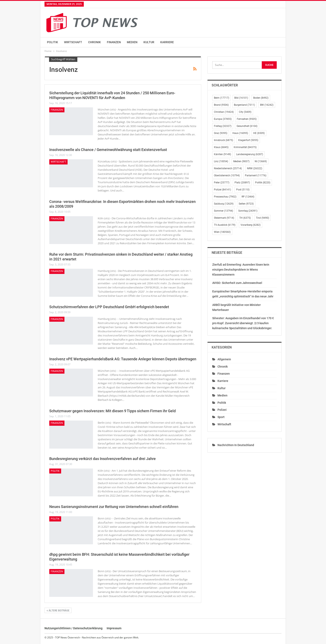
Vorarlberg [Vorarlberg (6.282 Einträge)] (251, 225)
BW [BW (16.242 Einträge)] (267, 105)
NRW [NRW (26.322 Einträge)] (255, 168)
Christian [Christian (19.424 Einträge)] (224, 112)
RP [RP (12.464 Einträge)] (248, 197)
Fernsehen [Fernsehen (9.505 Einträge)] (247, 119)
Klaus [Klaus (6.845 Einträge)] (221, 147)
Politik (52, 42)
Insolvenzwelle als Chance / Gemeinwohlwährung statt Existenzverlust (108, 150)
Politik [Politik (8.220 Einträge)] (263, 183)
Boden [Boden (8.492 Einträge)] (261, 98)
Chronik (94, 42)
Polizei (222, 410)
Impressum (114, 628)
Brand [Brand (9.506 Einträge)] (221, 105)
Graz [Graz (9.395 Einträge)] (221, 133)
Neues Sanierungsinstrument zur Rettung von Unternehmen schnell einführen (114, 507)
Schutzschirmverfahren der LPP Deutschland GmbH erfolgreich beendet (109, 307)
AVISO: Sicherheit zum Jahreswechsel (237, 283)
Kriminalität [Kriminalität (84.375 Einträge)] (245, 147)
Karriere (167, 42)
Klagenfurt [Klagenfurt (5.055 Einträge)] (248, 140)
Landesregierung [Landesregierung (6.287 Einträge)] (250, 154)
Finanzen (114, 42)
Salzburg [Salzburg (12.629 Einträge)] (224, 204)
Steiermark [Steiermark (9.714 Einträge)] (224, 218)
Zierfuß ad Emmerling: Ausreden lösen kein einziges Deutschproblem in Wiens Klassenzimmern (241, 270)
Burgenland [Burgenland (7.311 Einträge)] (244, 105)
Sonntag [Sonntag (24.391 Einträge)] (248, 211)
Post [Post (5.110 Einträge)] (243, 190)
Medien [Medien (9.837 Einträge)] (241, 161)
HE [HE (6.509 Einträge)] (259, 133)
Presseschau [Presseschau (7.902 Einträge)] (225, 197)
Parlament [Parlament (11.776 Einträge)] (256, 175)
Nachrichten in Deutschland (236, 445)
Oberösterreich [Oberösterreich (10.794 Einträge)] (227, 175)
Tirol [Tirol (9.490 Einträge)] (262, 218)
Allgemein (224, 359)
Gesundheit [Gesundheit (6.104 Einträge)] (247, 126)
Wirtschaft (73, 42)
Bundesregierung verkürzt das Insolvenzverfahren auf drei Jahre (102, 459)
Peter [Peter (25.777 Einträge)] (222, 183)
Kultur (149, 42)
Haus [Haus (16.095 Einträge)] (240, 133)
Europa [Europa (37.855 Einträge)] (223, 119)
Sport (221, 417)
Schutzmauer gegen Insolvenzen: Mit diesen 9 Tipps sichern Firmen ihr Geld (112, 411)
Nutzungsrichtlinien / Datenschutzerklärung (73, 628)
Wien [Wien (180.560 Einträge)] (222, 232)
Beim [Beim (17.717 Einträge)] (222, 98)
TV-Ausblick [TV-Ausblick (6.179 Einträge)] (225, 225)
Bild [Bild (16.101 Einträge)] (241, 98)
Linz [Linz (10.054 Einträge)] (221, 161)
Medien (132, 42)
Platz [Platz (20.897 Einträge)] (242, 183)
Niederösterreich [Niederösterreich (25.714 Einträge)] (228, 168)
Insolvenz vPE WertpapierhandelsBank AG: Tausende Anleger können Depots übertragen (123, 359)
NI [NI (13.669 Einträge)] (261, 161)
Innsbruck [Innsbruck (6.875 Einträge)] (224, 140)
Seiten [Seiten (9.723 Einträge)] (246, 204)
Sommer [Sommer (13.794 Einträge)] (224, 211)
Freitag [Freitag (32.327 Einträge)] (223, 126)
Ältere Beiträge (58, 611)
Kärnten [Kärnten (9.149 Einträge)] (222, 154)
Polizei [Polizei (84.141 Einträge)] (222, 190)
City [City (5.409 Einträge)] (245, 112)
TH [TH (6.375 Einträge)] (245, 218)
